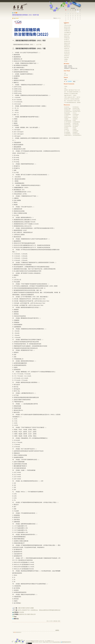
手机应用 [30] (67, 54)
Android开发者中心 (78, 135)
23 (80, 17)
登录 (15, 632)
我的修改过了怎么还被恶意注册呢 (71, 94)
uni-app (77, 123)
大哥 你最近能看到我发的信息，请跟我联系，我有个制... (72, 103)
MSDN (67, 110)
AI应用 (67, 132)
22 (78, 17)
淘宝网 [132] (67, 49)
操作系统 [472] (67, 41)
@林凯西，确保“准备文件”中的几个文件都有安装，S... (72, 90)
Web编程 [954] (67, 29)
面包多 (75, 129)
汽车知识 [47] (67, 50)
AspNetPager (68, 114)
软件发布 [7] (67, 56)
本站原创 (22, 612)
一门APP (67, 131)
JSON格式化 (68, 134)
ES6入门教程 (68, 109)
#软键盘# (66, 59)
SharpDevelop (68, 120)
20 (73, 17)
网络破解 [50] (67, 45)
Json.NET (76, 116)
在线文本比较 (77, 134)
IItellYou (67, 129)
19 (71, 17)
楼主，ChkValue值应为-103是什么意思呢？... (72, 101)
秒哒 (75, 132)
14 (75, 15)
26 (71, 19)
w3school (67, 107)
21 (75, 17)
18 (68, 17)
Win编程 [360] (67, 31)
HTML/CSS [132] (68, 25)
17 (66, 17)
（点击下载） (39, 45)
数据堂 (67, 119)
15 (78, 15)
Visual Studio (77, 110)
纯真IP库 (76, 119)
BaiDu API (76, 117)
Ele (75, 123)
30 (80, 19)
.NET (69, 110)
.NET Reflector (68, 122)
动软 (75, 120)
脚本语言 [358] (67, 27)
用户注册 (66, 75)
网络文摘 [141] (67, 47)
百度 (75, 122)
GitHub (67, 128)
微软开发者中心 (69, 135)
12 (71, 15)
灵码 (77, 131)
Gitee (75, 128)
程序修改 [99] (67, 38)
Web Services (68, 117)
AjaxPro (67, 116)
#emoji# (66, 61)
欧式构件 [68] (67, 52)
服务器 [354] (67, 36)
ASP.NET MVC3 (77, 112)
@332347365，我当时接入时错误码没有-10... (72, 99)
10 (66, 15)
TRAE (75, 131)
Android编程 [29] (68, 33)
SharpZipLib (76, 114)
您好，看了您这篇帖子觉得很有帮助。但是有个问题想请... (72, 92)
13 (73, 15)
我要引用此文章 (31, 614)
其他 (15, 13)
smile (65, 88)
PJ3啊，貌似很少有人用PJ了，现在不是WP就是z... (72, 97)
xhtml (51, 641)
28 (75, 19)
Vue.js (75, 113)
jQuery (67, 113)
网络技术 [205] (67, 43)
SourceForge (68, 125)
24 (66, 19)
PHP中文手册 (77, 109)
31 (66, 21)
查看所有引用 (23, 614)
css (53, 641)
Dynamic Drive (68, 126)
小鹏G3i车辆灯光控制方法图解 (26, 608)
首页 (65, 24)
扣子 (77, 132)
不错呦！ (66, 86)
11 (68, 15)
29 (78, 19)
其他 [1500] (66, 58)
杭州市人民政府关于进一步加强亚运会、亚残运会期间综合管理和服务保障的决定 (39, 610)
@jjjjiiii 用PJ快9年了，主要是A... (71, 95)
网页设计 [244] (67, 34)
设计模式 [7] (67, 40)
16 (80, 15)
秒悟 (69, 132)
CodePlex (76, 126)
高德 (77, 122)
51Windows (76, 107)
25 (68, 19)
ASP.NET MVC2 (69, 112)
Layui (67, 123)
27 (73, 19)
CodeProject (76, 125)
